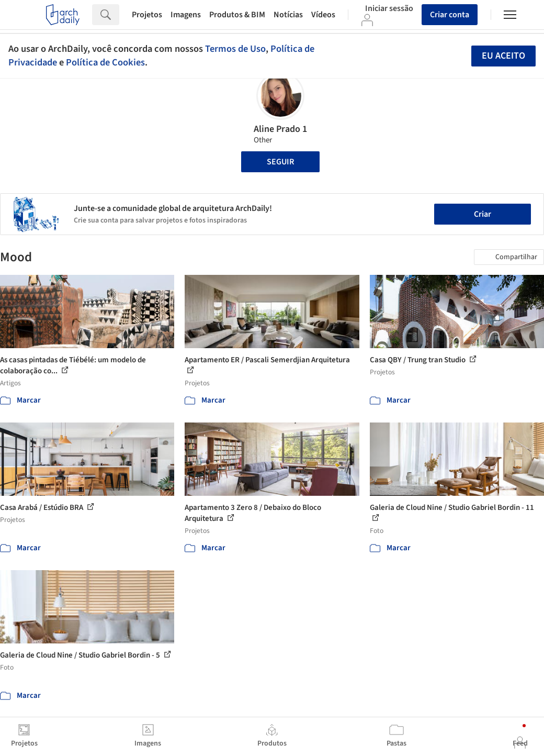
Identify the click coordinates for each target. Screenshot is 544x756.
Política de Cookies (105, 62)
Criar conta (450, 15)
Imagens (186, 15)
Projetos (147, 15)
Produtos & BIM (237, 15)
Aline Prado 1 (280, 129)
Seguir (280, 162)
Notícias (288, 15)
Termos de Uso (235, 49)
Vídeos (323, 15)
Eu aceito (503, 56)
